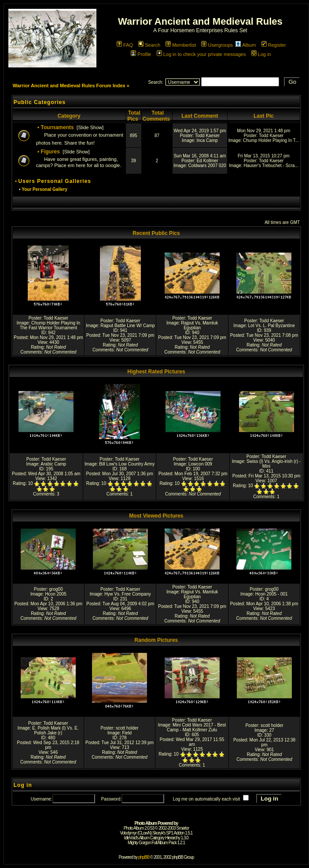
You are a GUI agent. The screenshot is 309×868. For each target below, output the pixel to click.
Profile (141, 54)
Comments (31, 352)
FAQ (125, 45)
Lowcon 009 (200, 464)
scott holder (127, 728)
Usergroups (217, 45)
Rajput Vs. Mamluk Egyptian (199, 325)
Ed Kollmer (208, 161)
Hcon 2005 (55, 594)
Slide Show (90, 127)
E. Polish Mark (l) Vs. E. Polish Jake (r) (55, 730)
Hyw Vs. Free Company (128, 594)
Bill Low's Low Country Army (127, 464)
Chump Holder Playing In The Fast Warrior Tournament (50, 325)
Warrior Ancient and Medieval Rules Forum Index (69, 86)
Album (246, 45)
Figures (50, 152)
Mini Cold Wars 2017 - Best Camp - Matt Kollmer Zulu (196, 727)
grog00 (56, 589)
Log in (261, 54)
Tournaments (57, 127)
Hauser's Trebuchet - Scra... (271, 166)
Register (274, 45)
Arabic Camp (53, 464)
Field (127, 733)
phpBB (144, 857)
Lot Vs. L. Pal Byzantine (272, 326)
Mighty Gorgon (139, 843)
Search (149, 45)
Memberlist (181, 45)
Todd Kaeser (207, 136)
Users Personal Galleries (55, 181)
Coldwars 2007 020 (207, 166)
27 (272, 730)
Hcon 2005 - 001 (272, 594)
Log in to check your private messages (201, 54)
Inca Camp (207, 140)
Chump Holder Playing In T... (271, 140)
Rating (37, 347)
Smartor (183, 828)
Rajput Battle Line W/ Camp (127, 326)
